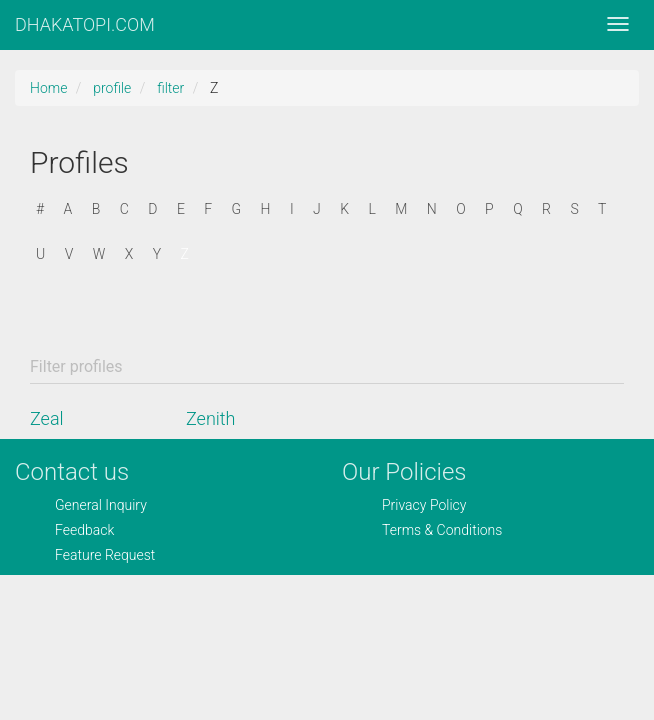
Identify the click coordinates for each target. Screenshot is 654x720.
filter (170, 88)
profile (112, 88)
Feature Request (105, 555)
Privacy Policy (424, 505)
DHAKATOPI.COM (85, 24)
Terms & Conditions (442, 530)
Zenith (211, 418)
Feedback (84, 530)
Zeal (47, 418)
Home (48, 88)
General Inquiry (101, 505)
